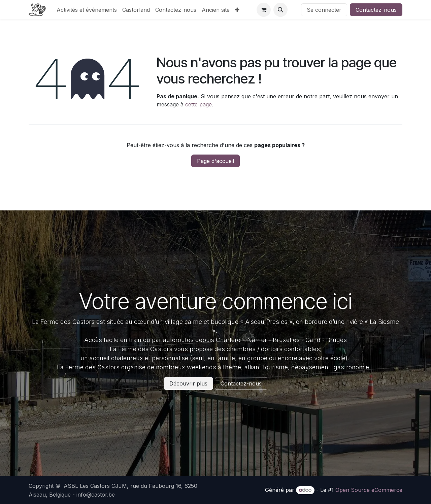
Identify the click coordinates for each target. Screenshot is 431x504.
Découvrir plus (188, 383)
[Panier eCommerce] (264, 10)
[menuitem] (87, 10)
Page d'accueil (215, 161)
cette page (198, 104)
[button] (280, 10)
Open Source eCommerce (369, 490)
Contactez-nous (376, 10)
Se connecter (324, 10)
